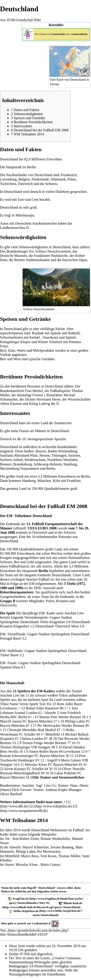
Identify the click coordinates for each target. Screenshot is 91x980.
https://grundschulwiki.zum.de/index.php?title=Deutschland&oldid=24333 (34, 932)
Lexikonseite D (41, 923)
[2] (31, 806)
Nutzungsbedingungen (25, 974)
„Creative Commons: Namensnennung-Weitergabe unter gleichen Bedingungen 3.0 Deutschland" (45, 962)
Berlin (51, 468)
